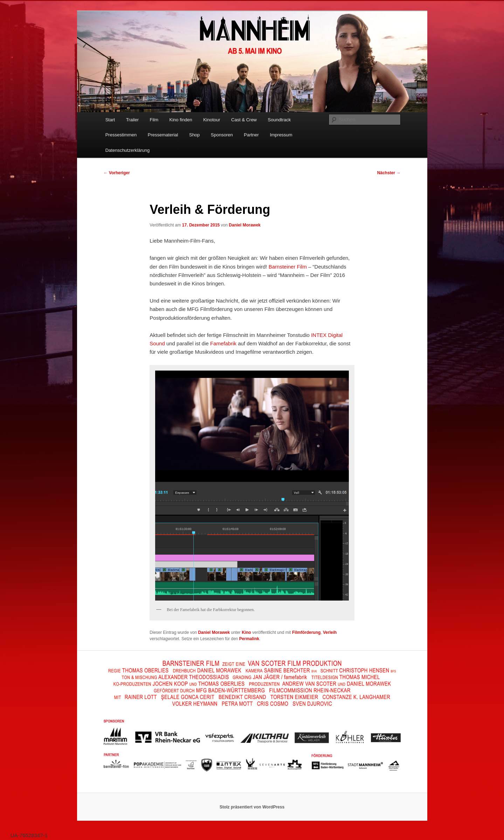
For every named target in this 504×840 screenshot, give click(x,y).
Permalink (249, 639)
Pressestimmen (121, 135)
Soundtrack (279, 120)
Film (154, 120)
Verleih (330, 632)
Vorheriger (117, 173)
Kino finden (181, 120)
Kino (246, 632)
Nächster (389, 173)
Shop (194, 135)
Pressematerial (163, 135)
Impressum (281, 135)
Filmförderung (306, 632)
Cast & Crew (244, 120)
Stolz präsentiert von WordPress (252, 807)
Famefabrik (223, 343)
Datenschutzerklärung (127, 150)
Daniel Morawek (245, 225)
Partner (251, 135)
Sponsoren (222, 135)
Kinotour (212, 120)
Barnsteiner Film (288, 267)
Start (110, 120)
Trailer (132, 120)
